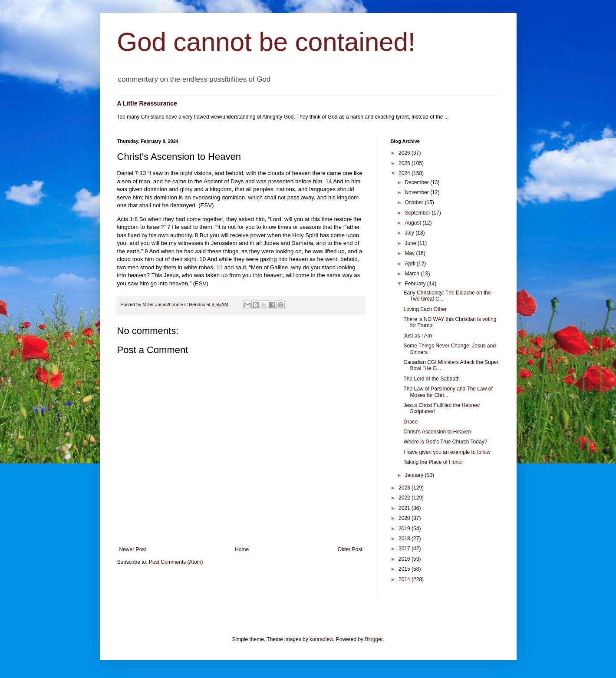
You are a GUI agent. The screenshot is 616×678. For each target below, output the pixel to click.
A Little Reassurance (147, 103)
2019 (405, 529)
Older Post (350, 549)
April (410, 264)
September (418, 213)
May (410, 253)
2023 (405, 488)
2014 (405, 579)
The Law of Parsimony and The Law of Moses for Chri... (448, 392)
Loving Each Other (425, 309)
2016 (405, 559)
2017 (405, 549)
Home (242, 549)
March (413, 274)
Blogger (374, 639)
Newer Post (133, 549)
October (415, 202)
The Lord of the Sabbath (431, 379)
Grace (410, 422)
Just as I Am (417, 336)
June (411, 243)
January (415, 475)
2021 (405, 508)
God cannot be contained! (266, 42)
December (417, 182)
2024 (405, 173)
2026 (405, 153)
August (413, 223)
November (417, 192)
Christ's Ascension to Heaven (437, 432)
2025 (405, 163)
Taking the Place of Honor (433, 462)
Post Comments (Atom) (176, 562)
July (410, 233)
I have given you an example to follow (447, 452)
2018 (405, 539)
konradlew (321, 639)
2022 (405, 498)
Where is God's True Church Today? (445, 442)
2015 (405, 569)
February (416, 284)
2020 (405, 518)
